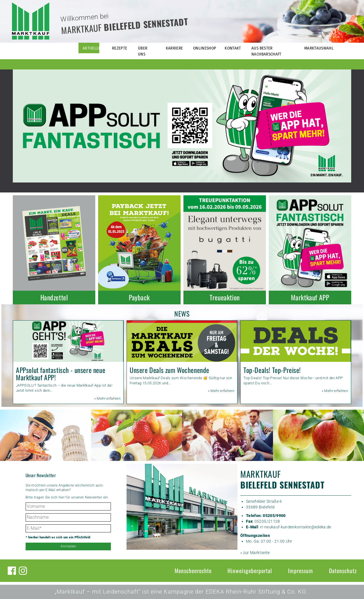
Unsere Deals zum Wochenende (169, 370)
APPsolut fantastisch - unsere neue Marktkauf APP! (61, 374)
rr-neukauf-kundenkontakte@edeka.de (296, 527)
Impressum (301, 571)
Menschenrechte (193, 571)
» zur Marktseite (255, 553)
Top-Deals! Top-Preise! (272, 370)
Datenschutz (343, 571)
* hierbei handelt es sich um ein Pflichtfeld (58, 537)
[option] (182, 126)
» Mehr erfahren (107, 398)
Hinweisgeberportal (250, 571)
